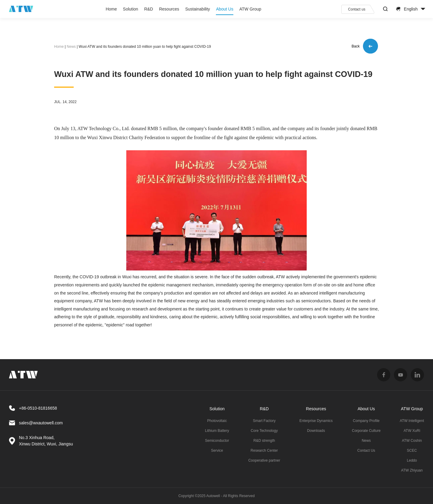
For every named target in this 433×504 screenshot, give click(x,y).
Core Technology (264, 431)
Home (111, 9)
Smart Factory (264, 421)
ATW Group (250, 9)
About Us (225, 9)
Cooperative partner (264, 460)
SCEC (412, 451)
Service (217, 451)
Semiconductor (217, 441)
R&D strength (264, 441)
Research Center (264, 451)
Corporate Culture (366, 431)
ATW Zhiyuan (412, 470)
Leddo (412, 460)
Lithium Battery (217, 431)
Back (365, 47)
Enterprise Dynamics (316, 421)
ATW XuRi (412, 431)
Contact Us (366, 451)
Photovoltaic (217, 421)
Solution (131, 9)
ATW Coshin (412, 441)
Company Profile (366, 421)
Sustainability (198, 9)
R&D (149, 9)
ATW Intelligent (412, 421)
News (71, 47)
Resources (169, 9)
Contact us (357, 9)
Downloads (316, 431)
